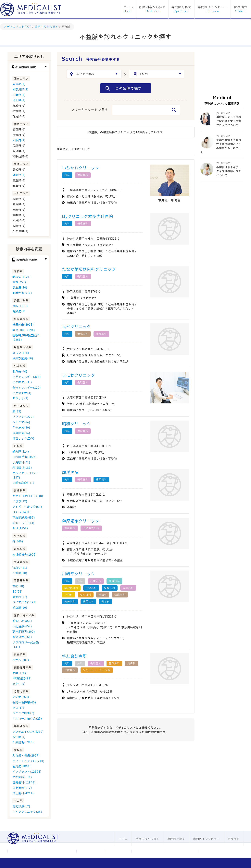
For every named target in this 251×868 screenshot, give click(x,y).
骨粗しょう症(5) (23, 438)
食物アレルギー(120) (27, 388)
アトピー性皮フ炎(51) (27, 507)
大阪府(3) (19, 140)
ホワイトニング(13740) (28, 761)
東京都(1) (19, 84)
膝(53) (17, 411)
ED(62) (17, 591)
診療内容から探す (152, 7)
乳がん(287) (21, 660)
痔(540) (18, 541)
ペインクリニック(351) (28, 812)
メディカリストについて (56, 851)
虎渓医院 (70, 472)
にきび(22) (20, 501)
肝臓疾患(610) (22, 293)
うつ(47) (18, 708)
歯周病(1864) (22, 766)
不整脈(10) (20, 573)
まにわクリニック (79, 375)
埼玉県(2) (19, 100)
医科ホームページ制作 (148, 851)
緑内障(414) (21, 451)
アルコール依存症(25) (27, 718)
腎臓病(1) (19, 311)
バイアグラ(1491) (24, 602)
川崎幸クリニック (79, 574)
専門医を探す (182, 7)
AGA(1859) (20, 528)
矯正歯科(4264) (23, 793)
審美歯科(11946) (24, 782)
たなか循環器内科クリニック (89, 269)
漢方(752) (19, 282)
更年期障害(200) (24, 631)
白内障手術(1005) (25, 457)
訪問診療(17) (21, 806)
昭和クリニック (76, 424)
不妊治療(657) (22, 626)
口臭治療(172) (22, 788)
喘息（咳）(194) (24, 330)
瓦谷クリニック (76, 326)
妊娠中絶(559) (22, 621)
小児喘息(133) (22, 382)
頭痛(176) (19, 673)
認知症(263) (21, 697)
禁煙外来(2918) (23, 324)
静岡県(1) (19, 175)
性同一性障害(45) (24, 702)
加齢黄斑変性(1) (23, 483)
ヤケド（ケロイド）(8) (28, 496)
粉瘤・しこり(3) (23, 523)
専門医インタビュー (213, 7)
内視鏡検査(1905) (25, 554)
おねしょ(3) (20, 398)
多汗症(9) (19, 737)
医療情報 (241, 7)
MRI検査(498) (22, 678)
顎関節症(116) (22, 777)
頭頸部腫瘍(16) (23, 358)
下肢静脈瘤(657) (24, 517)
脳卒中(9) (19, 684)
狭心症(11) (20, 568)
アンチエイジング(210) (28, 732)
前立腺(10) (20, 608)
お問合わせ (90, 851)
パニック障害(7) (23, 713)
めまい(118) (21, 353)
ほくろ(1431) (22, 512)
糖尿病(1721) (22, 277)
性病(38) (18, 586)
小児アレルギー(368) (27, 377)
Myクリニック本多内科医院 (88, 216)
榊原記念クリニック (81, 521)
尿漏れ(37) (20, 597)
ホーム (128, 7)
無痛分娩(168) (22, 637)
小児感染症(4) (22, 393)
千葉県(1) (19, 95)
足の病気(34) (21, 433)
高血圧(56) (20, 287)
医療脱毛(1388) (23, 742)
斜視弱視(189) (22, 468)
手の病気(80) (21, 427)
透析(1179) (20, 306)
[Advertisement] (222, 72)
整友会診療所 (74, 656)
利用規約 (118, 851)
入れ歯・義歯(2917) (26, 755)
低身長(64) (20, 371)
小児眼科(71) (21, 462)
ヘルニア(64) (21, 422)
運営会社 (21, 851)
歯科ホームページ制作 (182, 851)
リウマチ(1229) (23, 417)
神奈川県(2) (20, 89)
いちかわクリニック (81, 168)
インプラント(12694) (27, 771)
